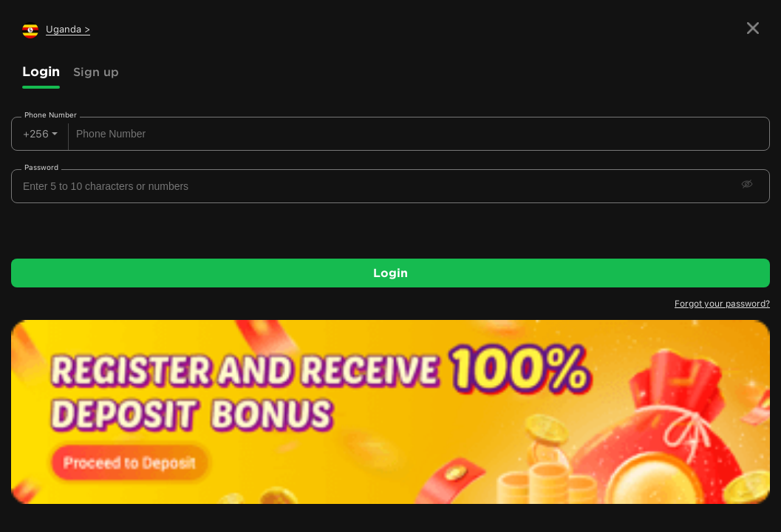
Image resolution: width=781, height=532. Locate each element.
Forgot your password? (722, 304)
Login (41, 71)
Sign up (96, 72)
